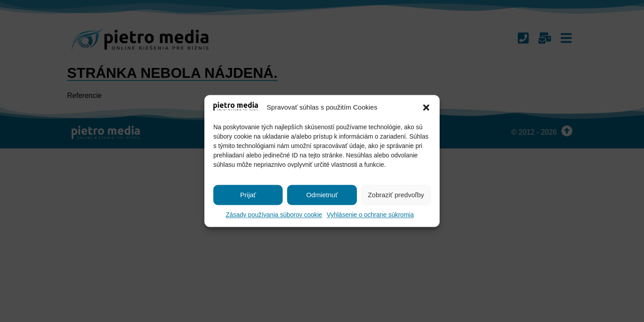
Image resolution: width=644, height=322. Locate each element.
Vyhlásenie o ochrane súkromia (370, 215)
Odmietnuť (322, 195)
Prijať (248, 195)
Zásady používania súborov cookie (274, 215)
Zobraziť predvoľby (396, 195)
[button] (426, 108)
